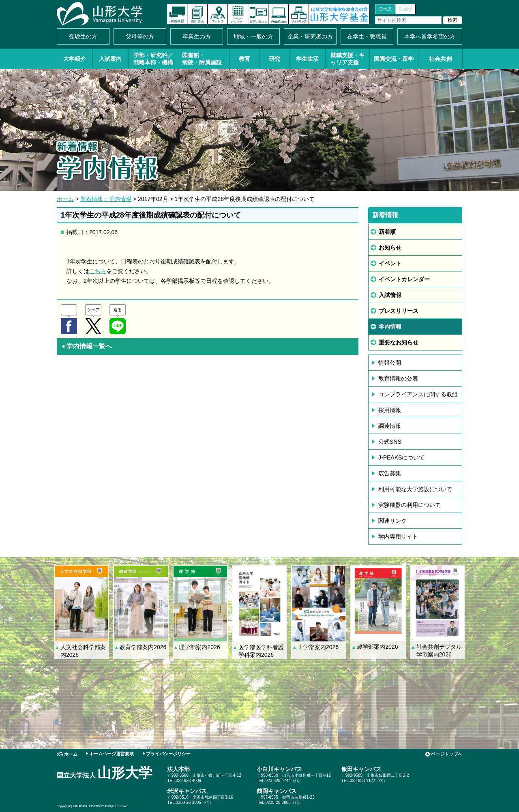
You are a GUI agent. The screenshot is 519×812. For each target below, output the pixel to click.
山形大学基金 (339, 14)
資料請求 (197, 14)
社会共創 (440, 59)
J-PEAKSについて (401, 457)
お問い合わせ (258, 14)
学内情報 (390, 327)
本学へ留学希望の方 (430, 36)
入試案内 (110, 59)
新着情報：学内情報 (106, 199)
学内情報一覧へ (86, 346)
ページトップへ (447, 754)
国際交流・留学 (394, 59)
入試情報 (390, 295)
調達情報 (390, 426)
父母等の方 (140, 36)
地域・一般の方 (253, 36)
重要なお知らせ (399, 342)
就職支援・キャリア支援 (347, 59)
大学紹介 (75, 59)
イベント (390, 263)
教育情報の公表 (398, 378)
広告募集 (390, 473)
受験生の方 (83, 36)
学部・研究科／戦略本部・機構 (153, 59)
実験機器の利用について (410, 505)
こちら (98, 271)
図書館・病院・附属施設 (202, 59)
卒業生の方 (197, 36)
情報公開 (390, 363)
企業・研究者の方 (310, 36)
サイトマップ (299, 14)
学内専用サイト (398, 536)
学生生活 (307, 59)
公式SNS (390, 442)
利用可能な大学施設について (415, 489)
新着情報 (177, 14)
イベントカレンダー (238, 14)
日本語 (385, 9)
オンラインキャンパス (279, 14)
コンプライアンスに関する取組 (418, 394)
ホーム (65, 199)
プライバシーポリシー (168, 754)
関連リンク (392, 521)
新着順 (387, 232)
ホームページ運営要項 (112, 754)
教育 (244, 59)
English (406, 9)
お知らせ (390, 248)
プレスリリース (399, 311)
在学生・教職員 (367, 36)
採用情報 (390, 410)
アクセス (218, 14)
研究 (275, 59)
